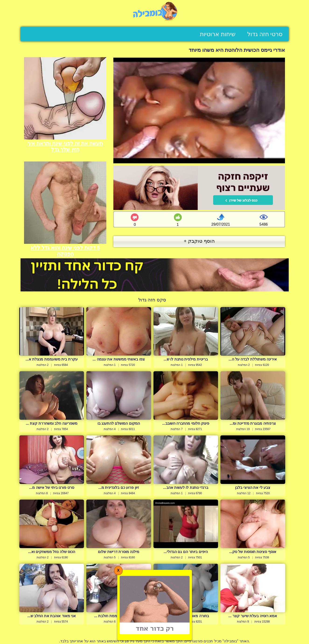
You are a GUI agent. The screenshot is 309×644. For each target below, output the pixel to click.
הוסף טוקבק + (199, 241)
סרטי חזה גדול (265, 34)
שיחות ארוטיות (218, 34)
